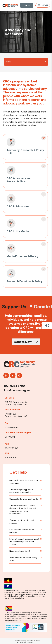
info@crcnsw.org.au (17, 390)
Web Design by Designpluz (25, 642)
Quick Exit (26, 5)
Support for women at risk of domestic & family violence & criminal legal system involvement (23, 510)
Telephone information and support (22, 522)
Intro (9, 62)
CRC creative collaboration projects (22, 531)
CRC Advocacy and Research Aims (19, 180)
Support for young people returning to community (21, 491)
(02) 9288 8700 (14, 386)
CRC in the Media (18, 231)
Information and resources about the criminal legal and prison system (24, 542)
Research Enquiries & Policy (25, 281)
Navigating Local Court (20, 551)
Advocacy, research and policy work (23, 559)
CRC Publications (18, 206)
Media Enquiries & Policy (22, 256)
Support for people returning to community (24, 482)
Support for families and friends (24, 499)
